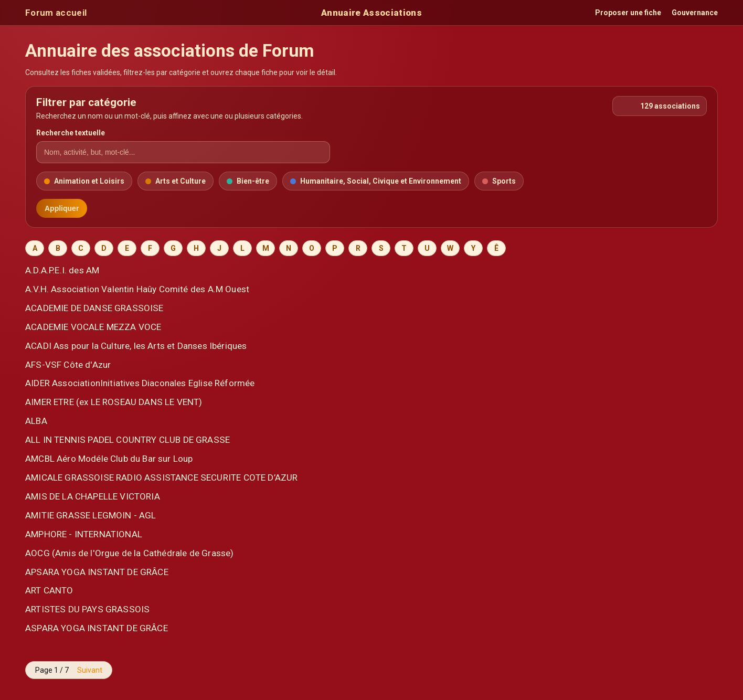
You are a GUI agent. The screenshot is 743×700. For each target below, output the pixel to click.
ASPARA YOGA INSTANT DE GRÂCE (97, 628)
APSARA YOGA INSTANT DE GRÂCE (97, 572)
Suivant (90, 670)
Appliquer (62, 208)
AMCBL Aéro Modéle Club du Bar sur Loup (109, 459)
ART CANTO (49, 590)
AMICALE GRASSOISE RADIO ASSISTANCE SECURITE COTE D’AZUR (161, 478)
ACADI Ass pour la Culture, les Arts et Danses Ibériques (136, 346)
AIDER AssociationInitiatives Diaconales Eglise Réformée (140, 383)
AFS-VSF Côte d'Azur (68, 365)
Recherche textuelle (71, 133)
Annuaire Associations (371, 13)
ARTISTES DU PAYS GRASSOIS (87, 609)
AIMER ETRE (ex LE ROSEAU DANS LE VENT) (114, 402)
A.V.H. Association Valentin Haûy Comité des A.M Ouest (137, 289)
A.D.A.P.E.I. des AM (62, 270)
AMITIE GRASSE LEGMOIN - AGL (91, 515)
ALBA (36, 421)
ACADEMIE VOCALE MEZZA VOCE (93, 327)
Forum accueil (56, 13)
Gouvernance (695, 13)
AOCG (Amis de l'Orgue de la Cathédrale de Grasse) (129, 553)
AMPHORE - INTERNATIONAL (84, 534)
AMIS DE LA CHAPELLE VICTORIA (93, 496)
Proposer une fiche (628, 13)
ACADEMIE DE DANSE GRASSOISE (94, 308)
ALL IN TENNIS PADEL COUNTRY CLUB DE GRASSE (128, 440)
